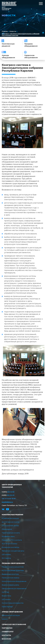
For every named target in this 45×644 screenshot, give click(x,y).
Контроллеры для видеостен (13, 603)
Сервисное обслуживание (14, 624)
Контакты (6, 635)
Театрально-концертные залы (13, 551)
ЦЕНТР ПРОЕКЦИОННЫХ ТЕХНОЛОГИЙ (12, 486)
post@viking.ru (7, 502)
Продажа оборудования (13, 563)
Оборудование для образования (14, 589)
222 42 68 (8, 492)
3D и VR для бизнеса (9, 544)
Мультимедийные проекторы (13, 571)
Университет (8, 632)
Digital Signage (7, 607)
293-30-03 (8, 495)
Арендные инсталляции (11, 615)
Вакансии (6, 639)
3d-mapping (6, 558)
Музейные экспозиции (10, 518)
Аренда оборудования (12, 612)
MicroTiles (5, 592)
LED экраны (6, 555)
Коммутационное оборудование (14, 581)
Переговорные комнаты (11, 533)
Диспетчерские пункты (10, 522)
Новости (13, 31)
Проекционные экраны (10, 578)
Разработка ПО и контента (12, 540)
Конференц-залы (8, 536)
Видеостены (6, 596)
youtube (8, 510)
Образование (7, 529)
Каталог (5, 619)
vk (3, 510)
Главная (5, 31)
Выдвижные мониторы (10, 574)
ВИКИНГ (9, 4)
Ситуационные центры (10, 526)
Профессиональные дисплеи (13, 567)
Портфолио (7, 628)
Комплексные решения (12, 515)
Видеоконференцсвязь (10, 585)
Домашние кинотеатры (10, 547)
